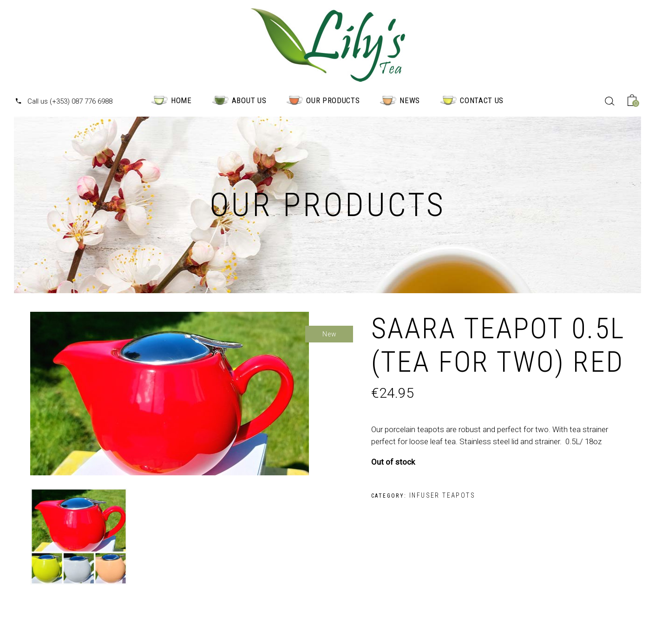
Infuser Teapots (442, 495)
